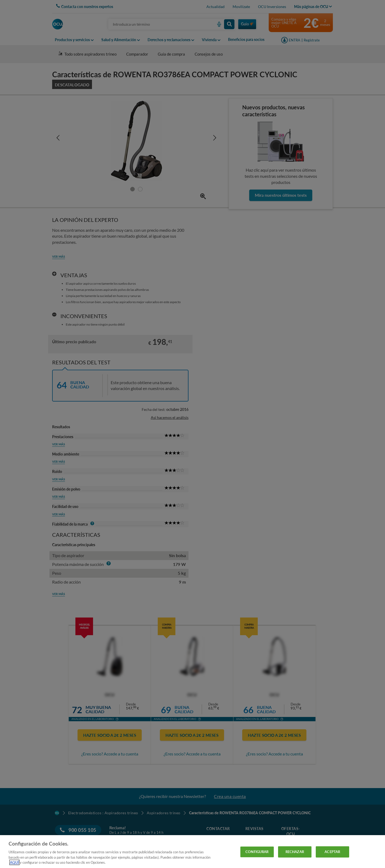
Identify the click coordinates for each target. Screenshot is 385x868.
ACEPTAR (332, 852)
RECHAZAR (295, 852)
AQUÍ (14, 862)
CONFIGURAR (257, 852)
